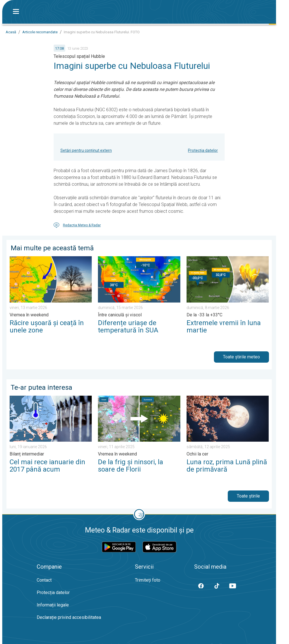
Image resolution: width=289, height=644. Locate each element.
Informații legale (53, 605)
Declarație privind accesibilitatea (69, 617)
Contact (44, 580)
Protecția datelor (203, 150)
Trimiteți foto (148, 580)
